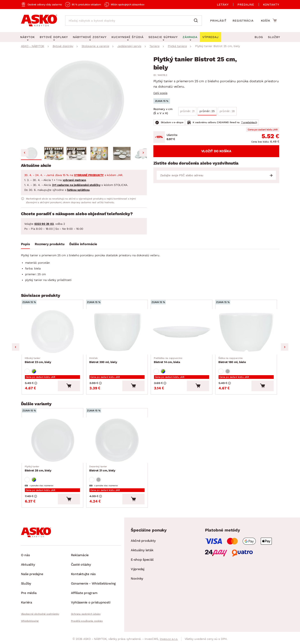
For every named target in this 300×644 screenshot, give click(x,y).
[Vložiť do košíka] (71, 387)
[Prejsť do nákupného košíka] (269, 20)
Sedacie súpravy (163, 37)
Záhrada (190, 37)
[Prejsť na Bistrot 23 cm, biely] (53, 332)
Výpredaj (138, 572)
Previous (16, 348)
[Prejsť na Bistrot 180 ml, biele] (247, 332)
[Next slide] (143, 153)
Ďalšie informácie (83, 244)
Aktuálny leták (142, 553)
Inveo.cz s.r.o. (169, 642)
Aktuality (28, 567)
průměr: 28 (227, 111)
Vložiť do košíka (216, 151)
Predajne (246, 5)
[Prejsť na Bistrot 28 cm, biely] (53, 442)
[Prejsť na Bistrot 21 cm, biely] (118, 442)
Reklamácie (80, 558)
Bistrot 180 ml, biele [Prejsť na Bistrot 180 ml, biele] (232, 361)
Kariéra (27, 605)
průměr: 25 (207, 111)
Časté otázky (81, 567)
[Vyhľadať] (197, 21)
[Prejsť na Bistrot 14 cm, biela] (182, 332)
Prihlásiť (218, 21)
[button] (31, 153)
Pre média (29, 596)
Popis (25, 244)
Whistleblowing (30, 624)
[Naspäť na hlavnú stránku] (39, 21)
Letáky (223, 5)
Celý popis (160, 93)
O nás (25, 558)
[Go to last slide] (25, 153)
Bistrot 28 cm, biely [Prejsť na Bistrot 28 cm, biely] (38, 471)
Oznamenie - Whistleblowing (93, 586)
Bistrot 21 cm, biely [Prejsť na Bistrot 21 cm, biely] (103, 471)
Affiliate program (84, 596)
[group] (84, 101)
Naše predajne (32, 577)
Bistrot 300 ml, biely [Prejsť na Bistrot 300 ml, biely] (103, 361)
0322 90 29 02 (44, 224)
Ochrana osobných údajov (86, 617)
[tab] (25, 245)
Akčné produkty (143, 543)
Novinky (137, 581)
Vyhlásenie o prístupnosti (91, 605)
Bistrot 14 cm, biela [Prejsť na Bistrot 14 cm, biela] (168, 361)
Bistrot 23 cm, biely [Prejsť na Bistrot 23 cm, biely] (38, 361)
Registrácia (243, 21)
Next (285, 348)
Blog (259, 37)
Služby (274, 37)
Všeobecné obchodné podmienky (40, 617)
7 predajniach (249, 122)
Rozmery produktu (50, 244)
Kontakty (271, 5)
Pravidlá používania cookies (87, 624)
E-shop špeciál (142, 562)
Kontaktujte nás (83, 577)
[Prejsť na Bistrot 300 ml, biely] (118, 332)
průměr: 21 (187, 111)
